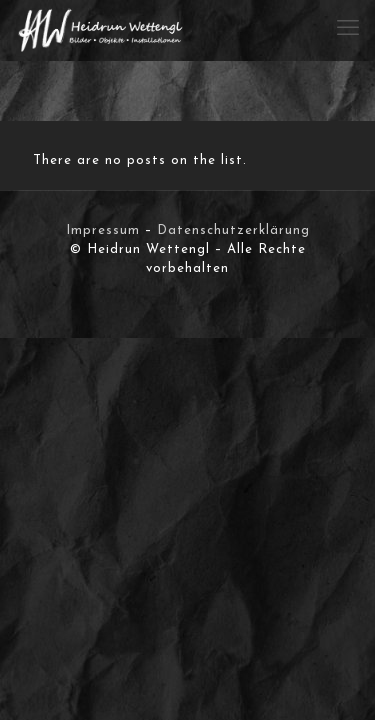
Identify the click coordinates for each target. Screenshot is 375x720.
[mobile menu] (348, 30)
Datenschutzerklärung (233, 230)
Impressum (103, 230)
